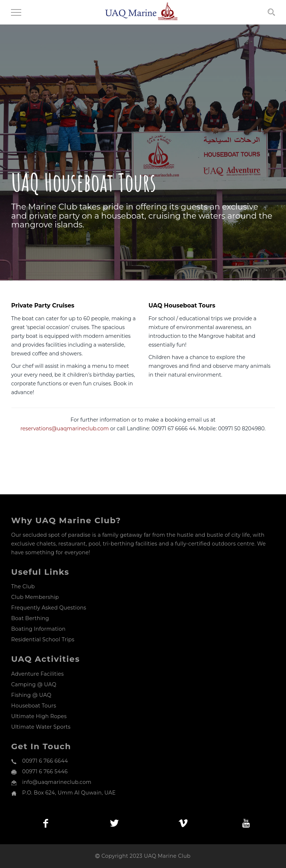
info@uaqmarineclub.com (57, 782)
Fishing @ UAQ (31, 695)
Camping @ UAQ (34, 684)
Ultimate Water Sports (41, 727)
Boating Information (38, 629)
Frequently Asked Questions (49, 608)
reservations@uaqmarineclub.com (65, 429)
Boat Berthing (30, 618)
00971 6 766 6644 (45, 761)
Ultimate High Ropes (39, 716)
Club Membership (35, 597)
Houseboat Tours (34, 706)
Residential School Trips (43, 639)
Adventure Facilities (38, 674)
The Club (23, 586)
